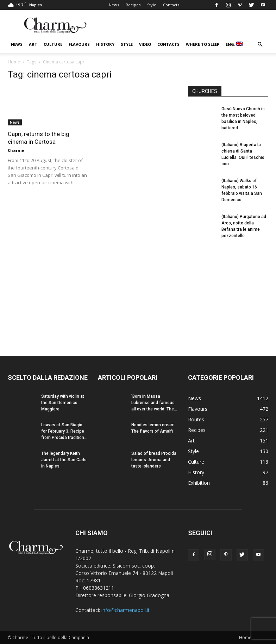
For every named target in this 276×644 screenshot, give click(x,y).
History (105, 44)
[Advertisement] (228, 291)
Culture (53, 44)
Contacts (171, 5)
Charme (16, 150)
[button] (260, 45)
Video (145, 44)
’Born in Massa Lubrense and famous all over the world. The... (154, 403)
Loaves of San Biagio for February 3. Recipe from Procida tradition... (64, 431)
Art (33, 44)
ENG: (234, 44)
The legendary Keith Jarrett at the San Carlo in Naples (64, 460)
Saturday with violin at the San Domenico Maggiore (63, 403)
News (114, 5)
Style (152, 5)
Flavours (79, 44)
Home (14, 62)
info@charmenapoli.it (126, 610)
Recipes (133, 5)
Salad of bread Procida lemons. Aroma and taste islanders (154, 460)
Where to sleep (203, 44)
